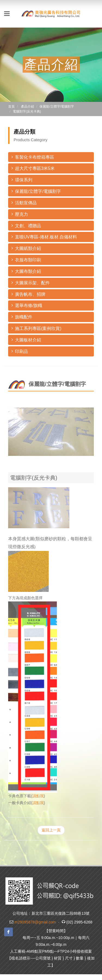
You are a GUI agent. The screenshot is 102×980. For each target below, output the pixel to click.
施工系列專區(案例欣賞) (36, 328)
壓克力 (20, 214)
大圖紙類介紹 (26, 248)
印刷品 (20, 351)
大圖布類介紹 (26, 271)
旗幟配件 (22, 317)
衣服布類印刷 (26, 260)
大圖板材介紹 (26, 340)
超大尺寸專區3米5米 (33, 168)
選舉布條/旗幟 (27, 305)
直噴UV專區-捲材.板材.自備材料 (44, 237)
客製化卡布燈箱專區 (33, 157)
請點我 (38, 796)
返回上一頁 (51, 830)
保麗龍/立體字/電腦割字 (36, 191)
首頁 (11, 107)
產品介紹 (27, 107)
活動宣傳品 (24, 203)
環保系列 (22, 180)
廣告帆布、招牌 (28, 294)
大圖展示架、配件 (31, 283)
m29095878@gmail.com (35, 922)
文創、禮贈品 (26, 225)
